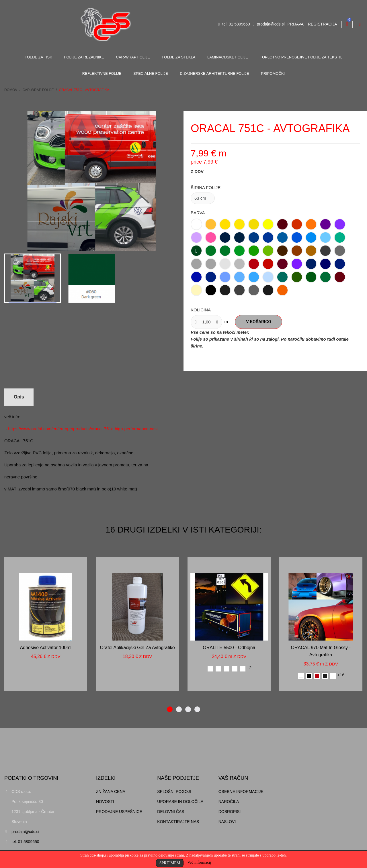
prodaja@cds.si (269, 24)
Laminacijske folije (228, 57)
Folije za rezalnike (84, 57)
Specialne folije (151, 73)
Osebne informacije (241, 792)
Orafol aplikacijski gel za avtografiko (137, 648)
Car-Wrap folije (133, 57)
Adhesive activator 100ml (46, 648)
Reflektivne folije (102, 73)
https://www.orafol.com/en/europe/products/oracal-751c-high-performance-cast (83, 429)
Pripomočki (273, 73)
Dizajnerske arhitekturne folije (214, 73)
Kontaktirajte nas (178, 822)
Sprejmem (170, 863)
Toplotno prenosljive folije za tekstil (301, 57)
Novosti (105, 802)
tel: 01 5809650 (234, 24)
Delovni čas (171, 812)
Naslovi (227, 822)
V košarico (259, 322)
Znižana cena (111, 792)
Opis (19, 397)
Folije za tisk (38, 57)
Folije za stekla (178, 57)
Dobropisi (230, 812)
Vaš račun (233, 778)
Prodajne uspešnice (119, 812)
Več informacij (199, 862)
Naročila (229, 802)
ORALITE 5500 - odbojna (229, 648)
